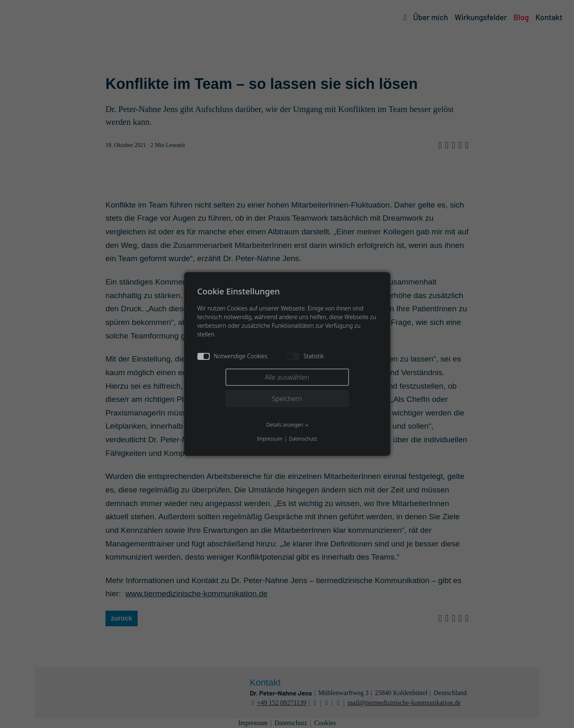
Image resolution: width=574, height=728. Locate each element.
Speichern (287, 399)
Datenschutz (303, 439)
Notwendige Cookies (233, 356)
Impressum (269, 439)
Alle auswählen (287, 377)
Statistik (306, 356)
